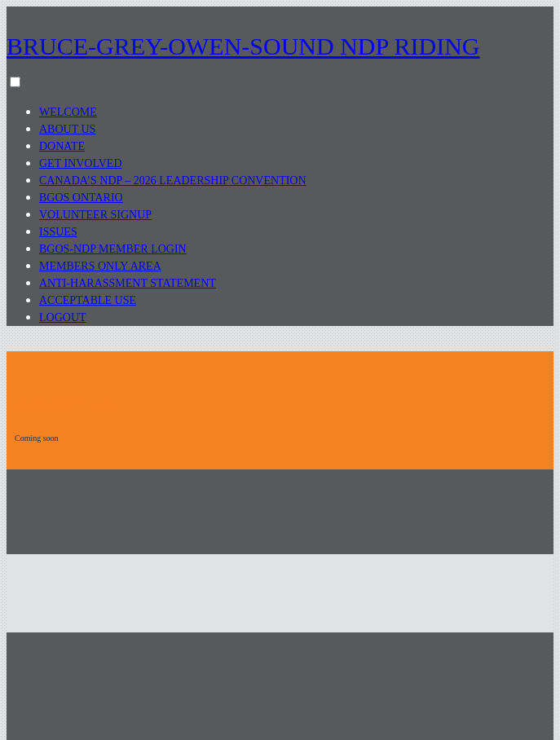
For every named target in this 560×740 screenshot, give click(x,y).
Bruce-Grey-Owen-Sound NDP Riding (243, 46)
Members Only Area (100, 266)
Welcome (68, 112)
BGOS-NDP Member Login (113, 249)
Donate (62, 146)
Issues (58, 232)
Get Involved (81, 163)
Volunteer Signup (95, 215)
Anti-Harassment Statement (128, 283)
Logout (63, 317)
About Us (67, 129)
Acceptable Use (88, 300)
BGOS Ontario (81, 198)
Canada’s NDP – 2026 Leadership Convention (173, 181)
